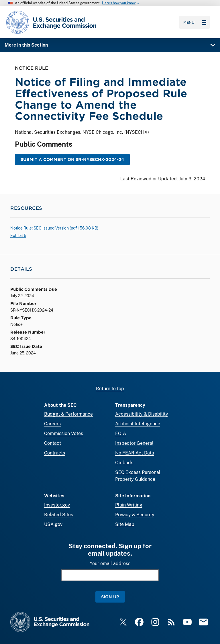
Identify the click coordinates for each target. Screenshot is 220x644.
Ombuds (124, 463)
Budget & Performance (68, 414)
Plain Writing (129, 505)
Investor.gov (57, 505)
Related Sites (59, 515)
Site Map (125, 524)
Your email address (110, 564)
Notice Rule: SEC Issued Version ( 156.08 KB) (54, 228)
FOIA (121, 433)
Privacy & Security (135, 515)
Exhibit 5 (18, 236)
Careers (52, 424)
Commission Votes (64, 433)
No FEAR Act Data (135, 453)
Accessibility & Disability (142, 414)
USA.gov (53, 524)
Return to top (110, 389)
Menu (195, 22)
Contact (53, 443)
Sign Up (110, 597)
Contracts (55, 453)
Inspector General (134, 443)
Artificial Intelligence (138, 424)
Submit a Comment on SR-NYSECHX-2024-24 (72, 159)
